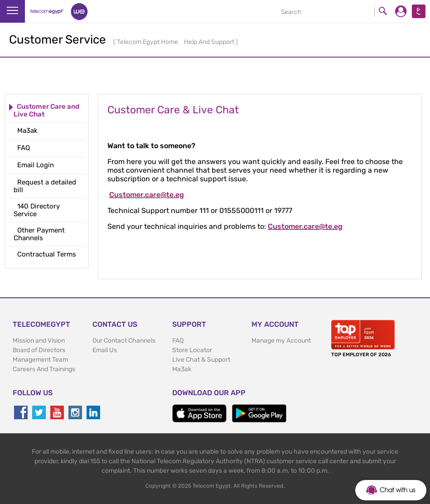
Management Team (40, 360)
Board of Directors (39, 350)
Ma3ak (182, 369)
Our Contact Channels (124, 341)
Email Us (105, 350)
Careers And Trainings (44, 369)
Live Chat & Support (201, 360)
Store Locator (192, 350)
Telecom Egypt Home (148, 42)
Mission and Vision (39, 341)
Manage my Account (281, 341)
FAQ (178, 341)
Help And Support (210, 42)
